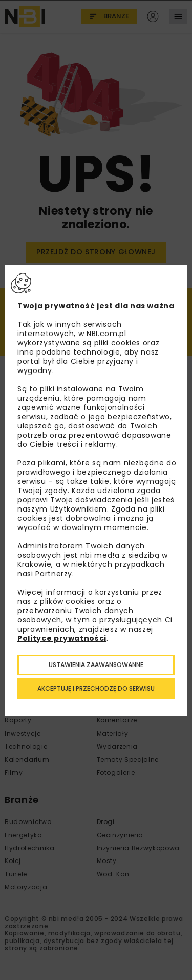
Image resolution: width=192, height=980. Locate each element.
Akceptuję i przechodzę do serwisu (96, 688)
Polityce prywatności (62, 638)
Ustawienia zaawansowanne (96, 665)
